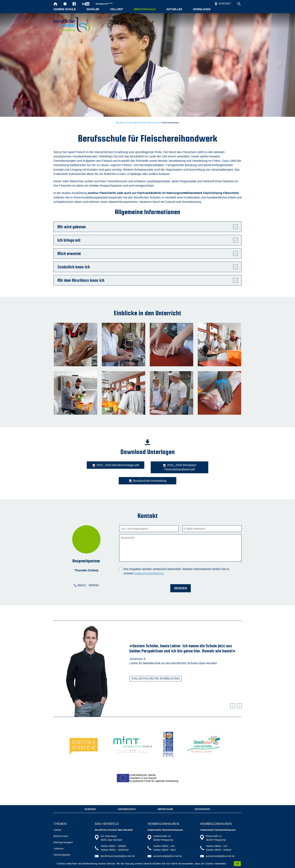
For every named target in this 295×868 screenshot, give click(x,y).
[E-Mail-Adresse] (212, 518)
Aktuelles (174, 9)
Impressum (165, 803)
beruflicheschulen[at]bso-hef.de (117, 849)
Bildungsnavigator (63, 836)
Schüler (93, 9)
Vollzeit (117, 9)
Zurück (233, 695)
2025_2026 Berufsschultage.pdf (85, 465)
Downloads (202, 9)
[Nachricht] (180, 537)
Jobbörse (58, 842)
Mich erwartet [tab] (69, 253)
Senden (181, 577)
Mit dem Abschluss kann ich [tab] (81, 280)
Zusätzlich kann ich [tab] (74, 267)
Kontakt (223, 4)
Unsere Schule (65, 9)
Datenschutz (127, 803)
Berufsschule (145, 9)
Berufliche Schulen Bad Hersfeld (131, 123)
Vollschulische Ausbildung (156, 667)
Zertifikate (202, 803)
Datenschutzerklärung (149, 562)
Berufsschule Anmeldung (210, 465)
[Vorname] (149, 518)
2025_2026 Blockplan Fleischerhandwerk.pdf (147, 467)
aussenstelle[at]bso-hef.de (168, 849)
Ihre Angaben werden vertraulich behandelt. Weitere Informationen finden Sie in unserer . (176, 560)
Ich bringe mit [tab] (69, 240)
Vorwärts (239, 695)
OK (237, 864)
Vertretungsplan (62, 848)
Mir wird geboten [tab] (72, 227)
